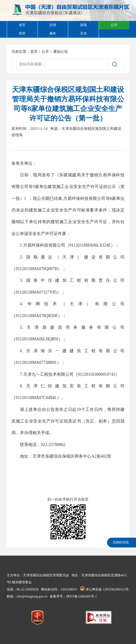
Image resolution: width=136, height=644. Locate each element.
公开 (45, 52)
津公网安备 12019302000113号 (104, 589)
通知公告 (61, 52)
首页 (34, 52)
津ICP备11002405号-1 (81, 596)
